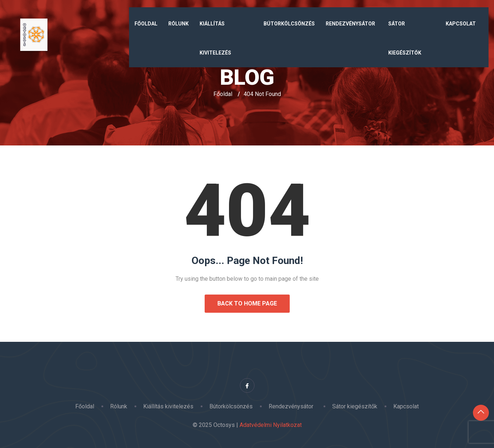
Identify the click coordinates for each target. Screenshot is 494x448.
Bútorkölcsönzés (289, 24)
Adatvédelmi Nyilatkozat (271, 425)
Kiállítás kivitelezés (215, 38)
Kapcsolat (461, 24)
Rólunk (178, 24)
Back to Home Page (247, 303)
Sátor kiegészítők (405, 38)
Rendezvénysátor (352, 24)
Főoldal (146, 24)
